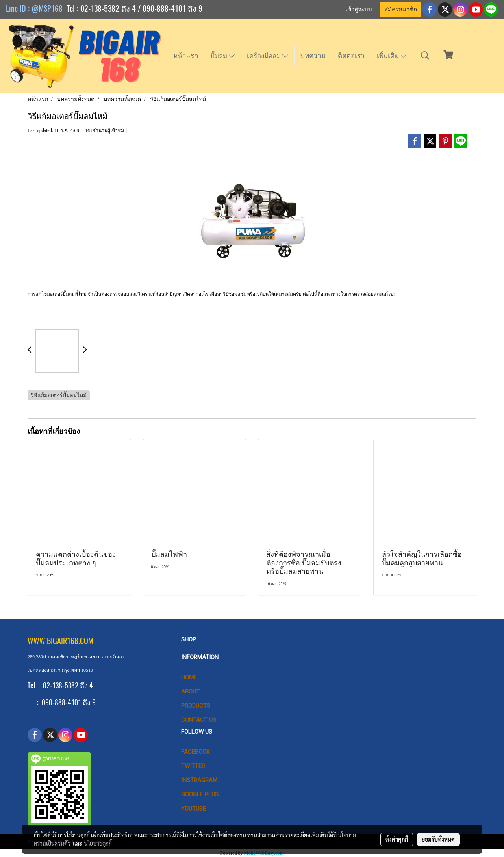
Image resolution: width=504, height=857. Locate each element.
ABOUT (190, 692)
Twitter (193, 766)
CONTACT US (199, 720)
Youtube (194, 809)
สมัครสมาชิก (401, 9)
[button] (425, 56)
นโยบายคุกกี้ (98, 843)
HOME (189, 677)
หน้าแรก (186, 56)
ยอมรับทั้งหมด (438, 839)
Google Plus (200, 794)
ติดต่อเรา (351, 56)
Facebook (195, 752)
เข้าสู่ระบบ (359, 9)
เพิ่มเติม (392, 56)
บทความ (313, 56)
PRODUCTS (196, 706)
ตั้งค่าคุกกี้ (397, 839)
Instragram (199, 780)
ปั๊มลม (222, 56)
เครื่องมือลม (268, 56)
